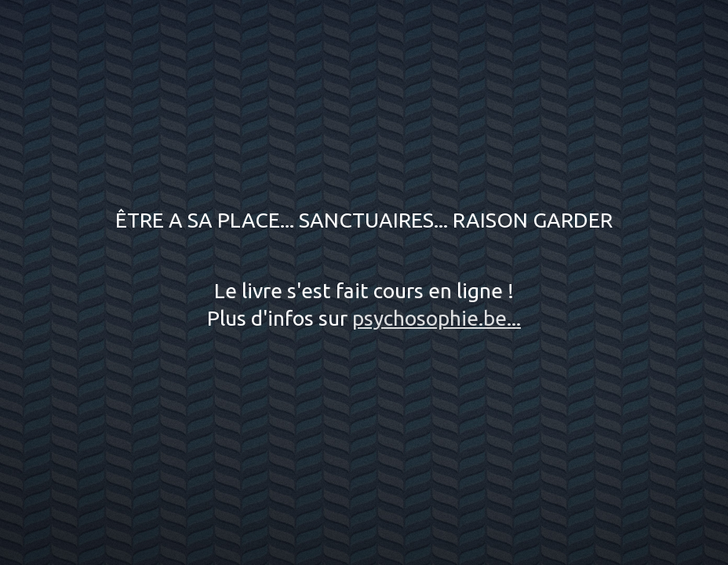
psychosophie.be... (437, 318)
